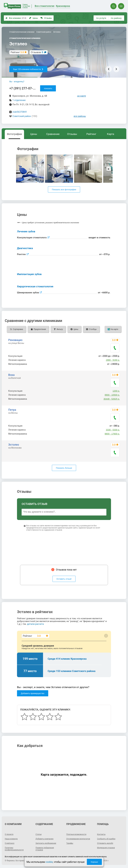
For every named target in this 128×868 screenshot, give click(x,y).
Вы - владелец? (17, 82)
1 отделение (19, 100)
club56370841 (20, 112)
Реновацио (15, 340)
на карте (82, 96)
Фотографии (14, 134)
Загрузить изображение (46, 843)
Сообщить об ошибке (106, 839)
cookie (49, 862)
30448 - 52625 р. (112, 399)
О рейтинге (9, 843)
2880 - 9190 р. (113, 360)
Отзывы (46, 18)
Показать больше (64, 468)
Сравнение (53, 134)
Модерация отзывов (106, 848)
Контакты (101, 834)
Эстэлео (14, 445)
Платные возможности (76, 834)
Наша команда (11, 839)
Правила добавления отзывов (45, 849)
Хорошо (94, 862)
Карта (111, 134)
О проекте (9, 834)
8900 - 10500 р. (112, 395)
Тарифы (70, 843)
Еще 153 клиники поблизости (28, 69)
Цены (34, 18)
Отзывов (37, 52)
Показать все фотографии (64, 190)
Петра (12, 410)
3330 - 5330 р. (113, 430)
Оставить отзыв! (64, 579)
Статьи (39, 834)
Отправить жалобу (105, 843)
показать (48, 88)
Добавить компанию (44, 839)
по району (116, 18)
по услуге (101, 18)
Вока (11, 375)
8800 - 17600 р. (112, 434)
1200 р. (116, 391)
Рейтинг (91, 134)
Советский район (22, 116)
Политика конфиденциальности (14, 849)
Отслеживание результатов (78, 839)
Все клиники (16, 18)
